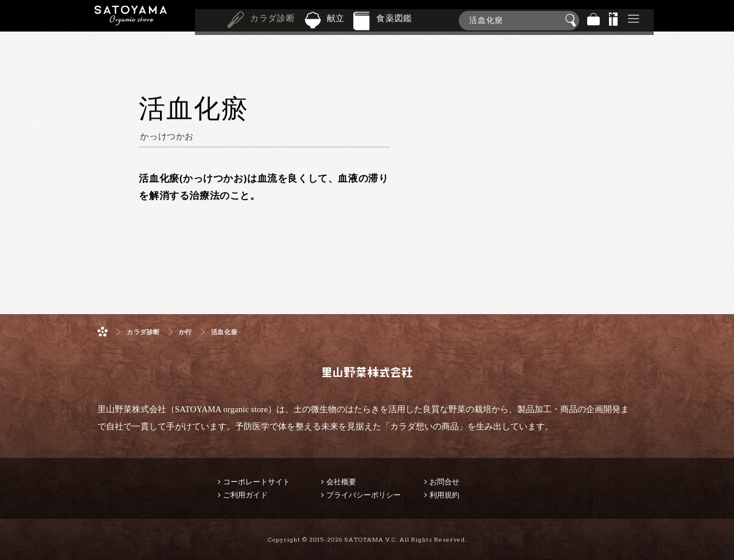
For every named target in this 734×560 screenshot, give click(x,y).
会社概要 (341, 482)
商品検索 (723, 18)
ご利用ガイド (245, 495)
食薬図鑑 (394, 19)
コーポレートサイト (257, 482)
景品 (614, 20)
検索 (572, 21)
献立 (336, 19)
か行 (186, 332)
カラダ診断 (273, 19)
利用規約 (444, 495)
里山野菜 (131, 20)
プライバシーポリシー (364, 495)
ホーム (103, 332)
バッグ (594, 20)
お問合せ (444, 482)
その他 (634, 20)
